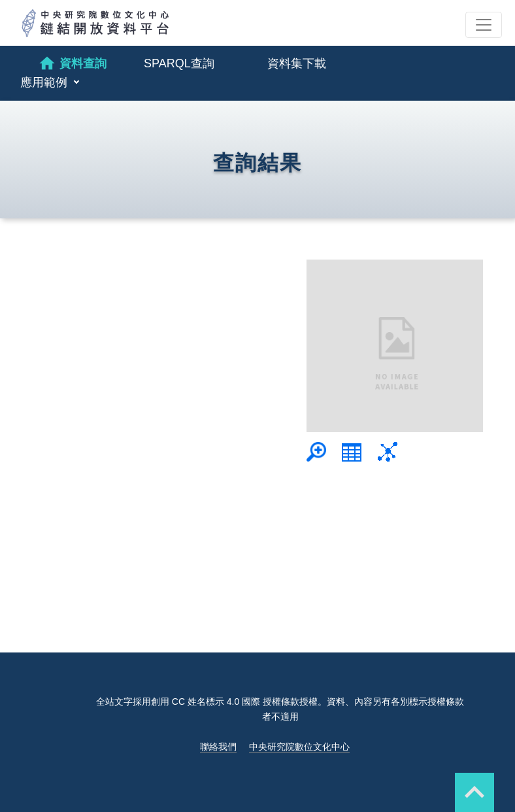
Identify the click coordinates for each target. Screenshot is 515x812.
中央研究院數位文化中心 (299, 747)
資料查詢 (72, 63)
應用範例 (45, 82)
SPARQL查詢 (179, 63)
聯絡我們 (218, 747)
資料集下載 (297, 63)
